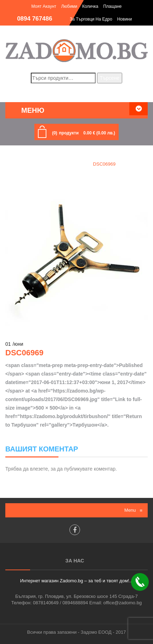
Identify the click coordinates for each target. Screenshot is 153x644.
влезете (39, 469)
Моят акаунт (44, 6)
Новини (125, 19)
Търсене (110, 78)
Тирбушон (71, 164)
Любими (69, 6)
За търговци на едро (91, 19)
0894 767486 (35, 19)
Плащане (112, 6)
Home (44, 164)
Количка (90, 6)
